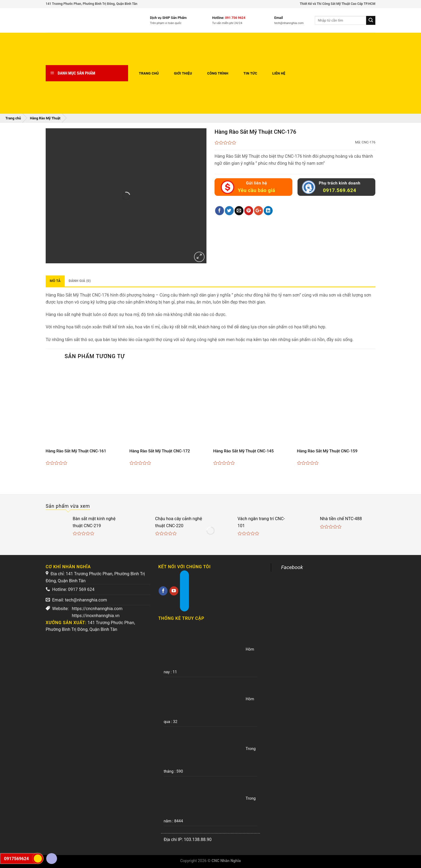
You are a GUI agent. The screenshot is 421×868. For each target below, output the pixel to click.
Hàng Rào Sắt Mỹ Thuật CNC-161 (76, 451)
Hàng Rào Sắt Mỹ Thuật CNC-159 (327, 451)
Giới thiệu (183, 73)
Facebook (292, 567)
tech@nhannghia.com (86, 600)
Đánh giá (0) (80, 281)
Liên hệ (279, 73)
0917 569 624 (81, 589)
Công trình (218, 73)
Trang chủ (149, 73)
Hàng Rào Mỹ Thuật (45, 118)
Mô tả (55, 281)
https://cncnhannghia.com (97, 609)
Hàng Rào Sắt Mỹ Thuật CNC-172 (160, 451)
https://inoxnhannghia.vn (96, 616)
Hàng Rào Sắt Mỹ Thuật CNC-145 (243, 451)
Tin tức (250, 73)
